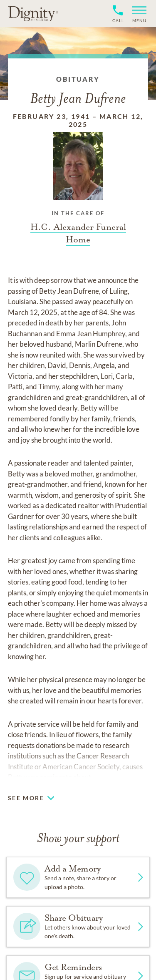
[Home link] (33, 13)
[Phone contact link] (118, 19)
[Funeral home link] (78, 233)
